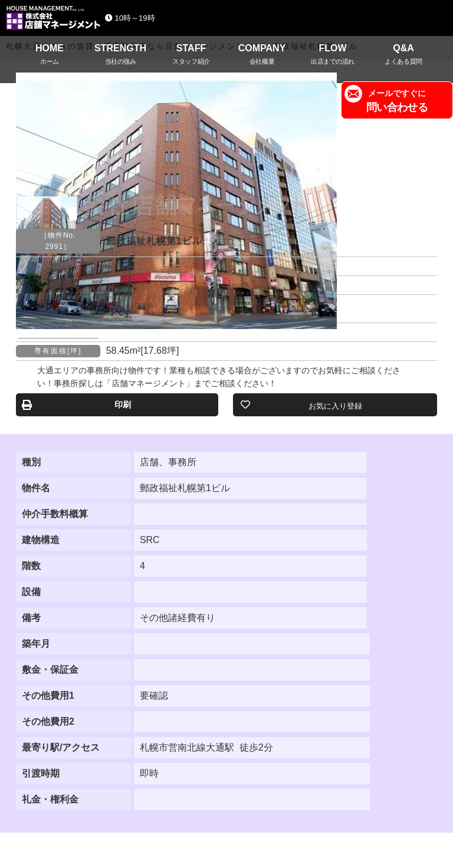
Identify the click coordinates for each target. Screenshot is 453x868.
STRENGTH (120, 56)
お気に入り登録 (335, 406)
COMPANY (262, 56)
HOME (50, 56)
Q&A (403, 56)
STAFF (191, 56)
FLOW (333, 56)
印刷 (123, 405)
